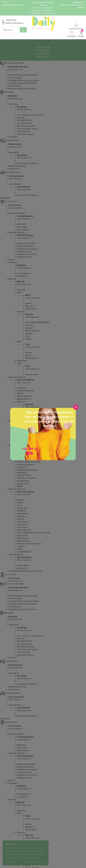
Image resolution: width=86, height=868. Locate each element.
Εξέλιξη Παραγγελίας (15, 23)
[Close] (76, 407)
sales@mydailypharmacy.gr (12, 5)
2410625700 (11, 20)
